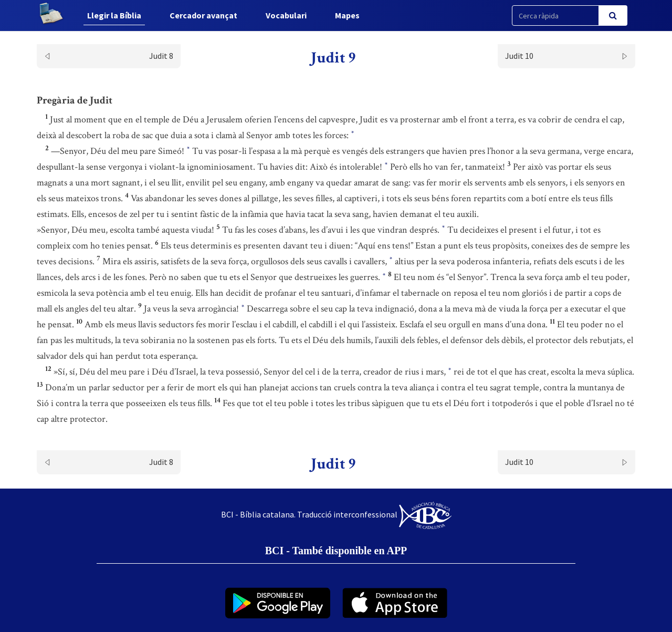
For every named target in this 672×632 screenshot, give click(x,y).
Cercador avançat (203, 15)
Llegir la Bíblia (114, 15)
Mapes (347, 15)
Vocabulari (286, 15)
